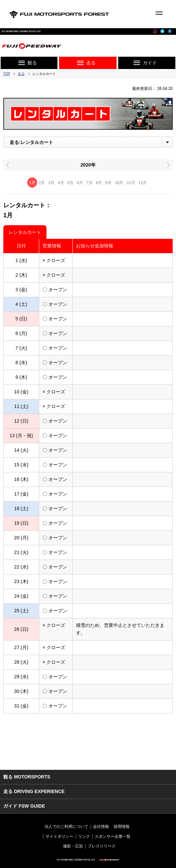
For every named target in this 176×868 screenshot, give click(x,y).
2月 (42, 183)
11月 (131, 183)
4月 (61, 183)
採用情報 (122, 827)
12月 (143, 183)
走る (21, 74)
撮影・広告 (73, 846)
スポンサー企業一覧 (113, 836)
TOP (7, 74)
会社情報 (101, 827)
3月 (51, 183)
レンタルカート (25, 232)
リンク (84, 836)
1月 (32, 183)
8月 (99, 183)
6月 (80, 183)
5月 (71, 183)
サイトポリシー (59, 836)
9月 (108, 183)
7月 (89, 183)
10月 (119, 183)
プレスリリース (102, 846)
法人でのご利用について (66, 827)
